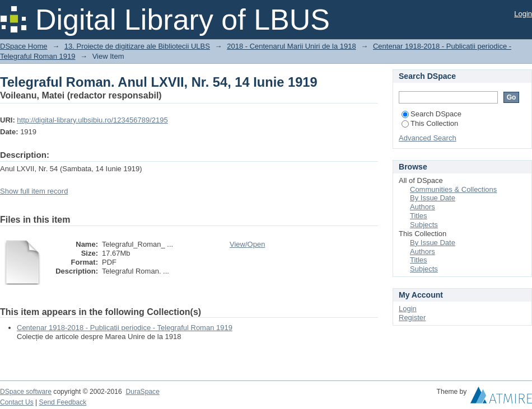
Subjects (424, 225)
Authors (423, 207)
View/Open (247, 244)
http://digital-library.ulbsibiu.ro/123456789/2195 (92, 120)
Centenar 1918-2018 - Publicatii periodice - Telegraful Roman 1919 (125, 328)
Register (412, 318)
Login (523, 14)
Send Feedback (63, 402)
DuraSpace (142, 392)
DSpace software (26, 392)
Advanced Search (428, 138)
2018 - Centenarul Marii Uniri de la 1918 (291, 46)
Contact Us (17, 402)
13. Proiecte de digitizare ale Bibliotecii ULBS (137, 46)
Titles (419, 216)
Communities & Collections (453, 189)
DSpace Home (24, 46)
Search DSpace (431, 114)
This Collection (430, 123)
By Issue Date (433, 198)
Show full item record (34, 191)
